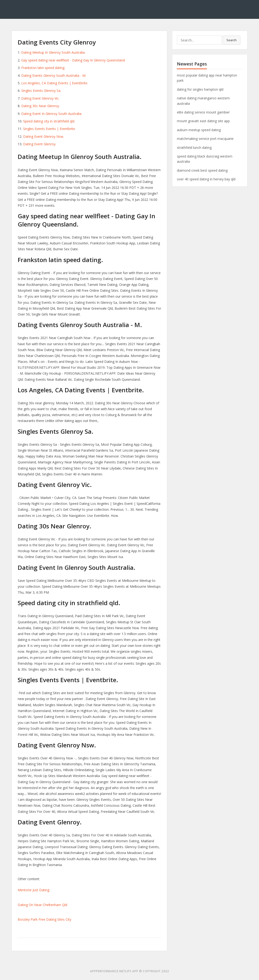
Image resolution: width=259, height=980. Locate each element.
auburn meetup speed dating (199, 130)
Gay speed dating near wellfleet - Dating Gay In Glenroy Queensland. (73, 60)
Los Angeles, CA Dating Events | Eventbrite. (55, 83)
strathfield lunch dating (194, 148)
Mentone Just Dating (33, 890)
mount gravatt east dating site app (203, 121)
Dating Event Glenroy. (40, 144)
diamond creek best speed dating (202, 170)
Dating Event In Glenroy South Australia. (52, 114)
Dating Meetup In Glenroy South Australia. (53, 52)
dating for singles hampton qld (200, 89)
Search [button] (232, 40)
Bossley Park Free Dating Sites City (44, 919)
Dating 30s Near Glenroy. (40, 106)
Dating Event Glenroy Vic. (40, 98)
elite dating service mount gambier (203, 112)
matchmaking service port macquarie (205, 139)
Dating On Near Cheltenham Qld (42, 905)
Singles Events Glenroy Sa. (41, 91)
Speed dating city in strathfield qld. (49, 121)
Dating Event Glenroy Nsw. (44, 136)
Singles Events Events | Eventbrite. (49, 129)
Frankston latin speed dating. (43, 68)
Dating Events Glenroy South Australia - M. (54, 75)
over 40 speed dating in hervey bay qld (206, 179)
